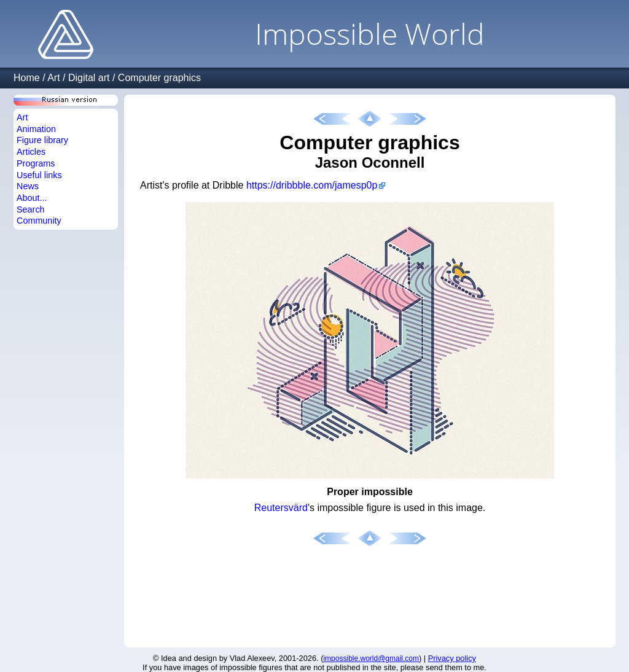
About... (32, 198)
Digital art (89, 78)
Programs (36, 163)
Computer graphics (159, 78)
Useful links (39, 175)
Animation (36, 129)
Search (31, 209)
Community (39, 221)
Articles (31, 152)
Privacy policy (452, 658)
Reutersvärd (281, 508)
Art (53, 78)
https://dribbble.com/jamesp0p (312, 185)
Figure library (42, 140)
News (28, 186)
